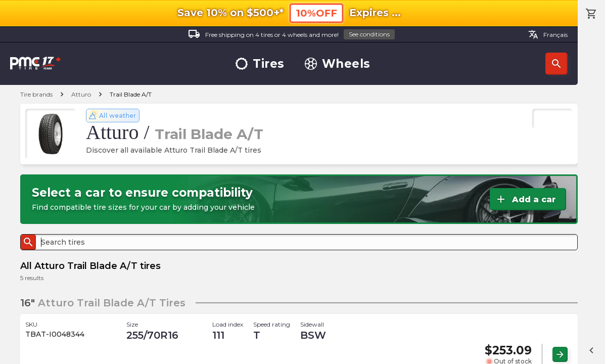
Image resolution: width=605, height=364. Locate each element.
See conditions (369, 34)
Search (556, 64)
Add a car (525, 199)
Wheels (338, 64)
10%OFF (316, 13)
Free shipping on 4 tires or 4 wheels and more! (291, 35)
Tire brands (36, 94)
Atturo (81, 94)
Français (548, 34)
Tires (260, 64)
